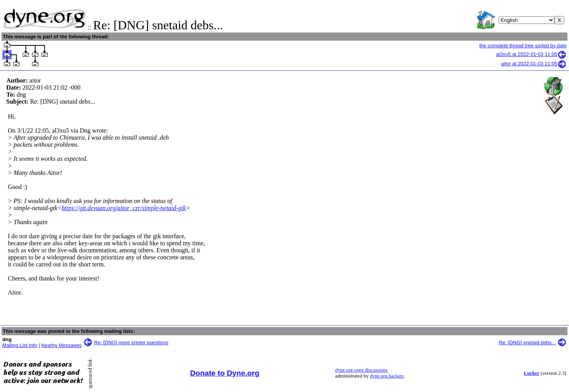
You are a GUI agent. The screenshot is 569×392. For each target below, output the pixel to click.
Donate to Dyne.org (225, 373)
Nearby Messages (61, 345)
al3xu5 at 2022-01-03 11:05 (531, 54)
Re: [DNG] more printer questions (131, 343)
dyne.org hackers (387, 376)
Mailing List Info (20, 345)
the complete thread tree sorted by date (523, 46)
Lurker (531, 373)
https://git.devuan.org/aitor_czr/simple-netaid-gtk (124, 208)
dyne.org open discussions (361, 370)
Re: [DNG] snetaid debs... (527, 343)
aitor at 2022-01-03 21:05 (534, 64)
